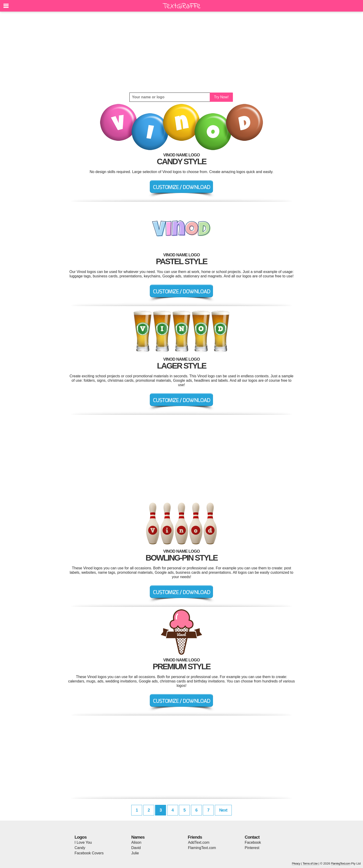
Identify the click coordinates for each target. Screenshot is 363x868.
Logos (81, 837)
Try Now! (221, 97)
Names (138, 837)
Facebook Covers (89, 853)
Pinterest (252, 848)
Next (223, 810)
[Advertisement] (181, 52)
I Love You (83, 842)
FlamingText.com (202, 848)
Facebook (253, 842)
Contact (252, 837)
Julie (135, 853)
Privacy (296, 863)
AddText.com (199, 842)
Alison (136, 842)
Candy (80, 848)
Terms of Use (310, 863)
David (136, 848)
